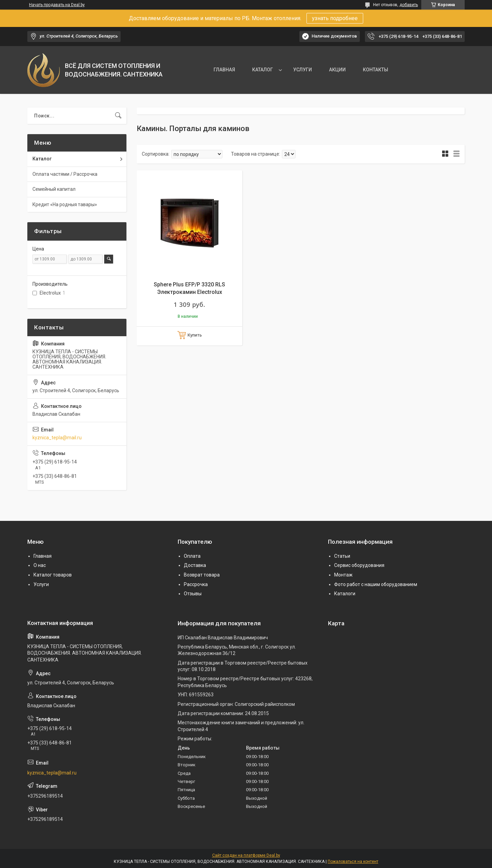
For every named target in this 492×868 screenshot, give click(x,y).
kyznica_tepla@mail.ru (57, 438)
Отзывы (193, 594)
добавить (409, 5)
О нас (40, 565)
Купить (195, 335)
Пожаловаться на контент (353, 862)
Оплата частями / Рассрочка (65, 174)
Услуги (41, 584)
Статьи (342, 556)
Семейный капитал (54, 189)
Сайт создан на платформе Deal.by (246, 855)
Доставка (195, 565)
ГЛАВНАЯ (224, 70)
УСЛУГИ (303, 70)
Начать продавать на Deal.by (57, 5)
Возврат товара (202, 575)
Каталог (42, 159)
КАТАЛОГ (263, 70)
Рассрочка (196, 584)
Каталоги (345, 594)
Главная (43, 556)
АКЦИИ (337, 70)
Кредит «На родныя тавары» (65, 204)
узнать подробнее (335, 18)
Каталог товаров (53, 575)
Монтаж (343, 575)
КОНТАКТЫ (375, 70)
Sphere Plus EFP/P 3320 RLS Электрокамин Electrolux (189, 288)
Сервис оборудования (359, 565)
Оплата (192, 556)
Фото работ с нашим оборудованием (376, 584)
